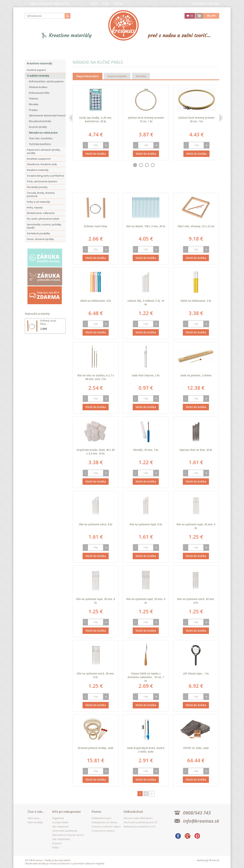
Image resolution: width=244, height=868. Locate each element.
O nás (106, 4)
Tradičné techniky (38, 76)
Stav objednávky (61, 839)
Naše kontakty (35, 822)
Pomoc (97, 812)
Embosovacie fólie (39, 93)
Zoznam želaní (60, 822)
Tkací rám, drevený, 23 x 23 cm (196, 226)
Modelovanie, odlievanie (41, 213)
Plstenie (34, 99)
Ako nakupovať (60, 827)
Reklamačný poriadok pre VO (139, 827)
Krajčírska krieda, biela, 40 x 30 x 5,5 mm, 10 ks (96, 452)
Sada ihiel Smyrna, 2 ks (146, 375)
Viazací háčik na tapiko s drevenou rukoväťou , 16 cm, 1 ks (146, 677)
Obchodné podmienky (65, 831)
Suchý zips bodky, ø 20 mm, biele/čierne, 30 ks (96, 119)
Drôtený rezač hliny (96, 226)
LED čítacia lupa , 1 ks (196, 673)
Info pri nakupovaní (66, 812)
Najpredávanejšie (87, 76)
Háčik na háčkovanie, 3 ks (196, 301)
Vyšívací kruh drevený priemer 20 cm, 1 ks (196, 119)
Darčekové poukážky (38, 233)
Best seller (107, 184)
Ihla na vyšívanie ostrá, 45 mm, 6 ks (196, 601)
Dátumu (126, 184)
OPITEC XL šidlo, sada (196, 748)
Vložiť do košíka (96, 154)
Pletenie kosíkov (38, 87)
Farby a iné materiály (38, 202)
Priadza (33, 110)
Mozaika (34, 104)
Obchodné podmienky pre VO (140, 822)
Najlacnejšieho (147, 184)
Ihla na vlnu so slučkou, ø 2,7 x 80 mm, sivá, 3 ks (96, 377)
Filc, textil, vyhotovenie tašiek (43, 219)
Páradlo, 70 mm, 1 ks (146, 450)
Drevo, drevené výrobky (40, 239)
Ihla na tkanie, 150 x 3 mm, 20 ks (146, 226)
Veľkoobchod (133, 812)
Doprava (57, 843)
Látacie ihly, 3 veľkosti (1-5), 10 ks (146, 302)
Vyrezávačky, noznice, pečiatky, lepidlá (44, 226)
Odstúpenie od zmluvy (104, 822)
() (192, 16)
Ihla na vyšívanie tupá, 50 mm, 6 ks (96, 601)
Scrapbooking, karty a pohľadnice (46, 176)
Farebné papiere (36, 70)
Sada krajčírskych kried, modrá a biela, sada (146, 750)
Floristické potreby (37, 187)
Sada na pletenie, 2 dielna (196, 375)
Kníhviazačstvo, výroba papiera (46, 81)
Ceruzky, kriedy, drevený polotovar (41, 194)
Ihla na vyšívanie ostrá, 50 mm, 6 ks (96, 675)
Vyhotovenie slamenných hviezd (47, 116)
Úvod (94, 4)
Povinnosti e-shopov (103, 831)
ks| (211, 16)
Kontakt (119, 4)
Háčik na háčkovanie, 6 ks (96, 301)
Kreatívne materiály (70, 35)
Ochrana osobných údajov (106, 827)
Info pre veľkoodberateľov (138, 818)
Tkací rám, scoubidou (41, 138)
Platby (56, 848)
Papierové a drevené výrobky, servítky (44, 151)
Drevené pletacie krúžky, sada (96, 748)
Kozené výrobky (38, 127)
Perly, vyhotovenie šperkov (42, 181)
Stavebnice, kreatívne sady (42, 164)
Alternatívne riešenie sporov (68, 835)
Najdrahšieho (171, 184)
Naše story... (34, 818)
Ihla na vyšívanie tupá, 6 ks (146, 524)
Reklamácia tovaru (102, 818)
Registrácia (213, 4)
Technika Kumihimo (40, 144)
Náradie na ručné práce (43, 133)
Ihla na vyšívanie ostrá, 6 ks (96, 524)
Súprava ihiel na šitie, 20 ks (196, 450)
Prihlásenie (198, 4)
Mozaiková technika (40, 121)
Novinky (141, 76)
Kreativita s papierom (39, 159)
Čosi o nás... (36, 812)
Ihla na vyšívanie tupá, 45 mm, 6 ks (196, 526)
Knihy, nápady (35, 208)
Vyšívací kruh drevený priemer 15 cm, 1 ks (146, 119)
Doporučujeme (117, 76)
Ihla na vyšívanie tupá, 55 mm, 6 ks (146, 601)
